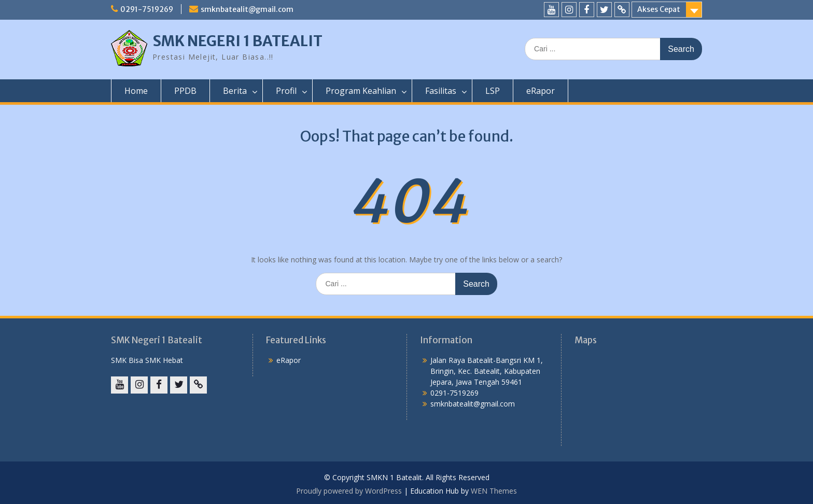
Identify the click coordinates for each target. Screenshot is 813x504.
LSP (493, 91)
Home (136, 91)
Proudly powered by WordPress (349, 491)
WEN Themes (494, 491)
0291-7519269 (147, 9)
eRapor (541, 91)
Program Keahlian (361, 91)
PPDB (185, 91)
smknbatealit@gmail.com (247, 9)
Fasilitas (441, 91)
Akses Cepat (659, 9)
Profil (286, 91)
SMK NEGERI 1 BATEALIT (237, 41)
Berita (235, 91)
